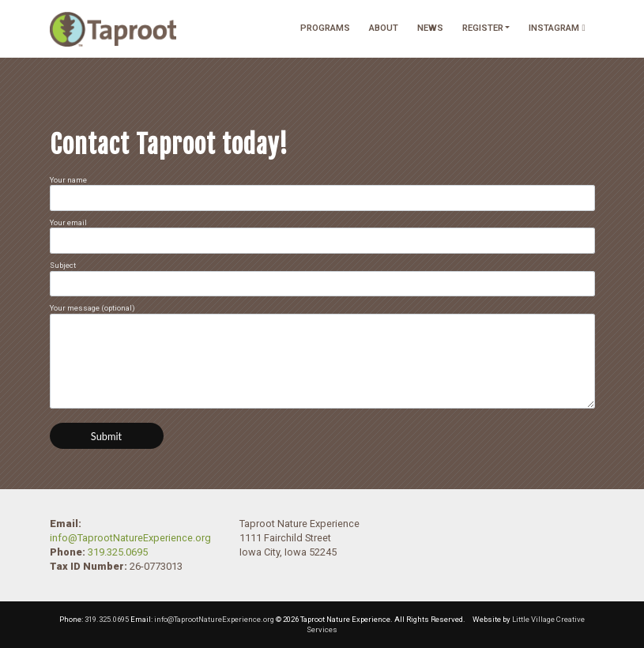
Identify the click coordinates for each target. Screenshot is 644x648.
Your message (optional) (322, 356)
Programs (325, 28)
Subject (322, 279)
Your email (322, 236)
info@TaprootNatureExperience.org (130, 538)
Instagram (557, 28)
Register (483, 28)
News (430, 28)
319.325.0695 (118, 552)
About (384, 28)
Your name (322, 193)
